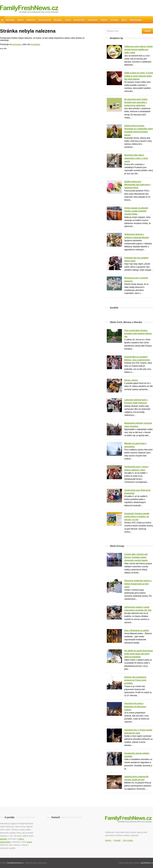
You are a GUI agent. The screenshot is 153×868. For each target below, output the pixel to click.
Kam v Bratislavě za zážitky (137, 630)
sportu (29, 842)
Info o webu (128, 840)
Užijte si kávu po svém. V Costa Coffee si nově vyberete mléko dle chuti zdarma (139, 76)
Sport (124, 20)
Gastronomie (45, 20)
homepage (17, 44)
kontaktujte (35, 44)
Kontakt (117, 840)
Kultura (104, 20)
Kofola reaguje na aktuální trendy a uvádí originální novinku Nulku (136, 211)
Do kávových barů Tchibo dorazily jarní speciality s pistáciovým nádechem (136, 102)
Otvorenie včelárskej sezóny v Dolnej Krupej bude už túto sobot (138, 584)
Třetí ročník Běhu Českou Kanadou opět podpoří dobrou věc (138, 334)
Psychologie (136, 20)
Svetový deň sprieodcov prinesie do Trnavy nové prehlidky (135, 680)
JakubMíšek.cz (147, 863)
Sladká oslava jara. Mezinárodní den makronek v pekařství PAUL (137, 185)
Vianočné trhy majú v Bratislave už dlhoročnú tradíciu (135, 707)
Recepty (58, 20)
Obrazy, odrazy (131, 380)
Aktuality (10, 20)
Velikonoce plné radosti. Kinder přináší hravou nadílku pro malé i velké (139, 50)
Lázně (68, 20)
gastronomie (5, 842)
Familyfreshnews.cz (15, 863)
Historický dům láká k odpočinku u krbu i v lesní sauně (136, 158)
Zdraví (20, 20)
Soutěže (115, 20)
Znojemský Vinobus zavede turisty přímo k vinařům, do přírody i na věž (137, 517)
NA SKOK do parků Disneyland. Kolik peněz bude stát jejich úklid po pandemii (139, 654)
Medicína (31, 20)
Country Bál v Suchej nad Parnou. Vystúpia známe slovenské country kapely (136, 557)
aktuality (3, 839)
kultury (21, 839)
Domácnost (79, 20)
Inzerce (108, 840)
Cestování (93, 20)
